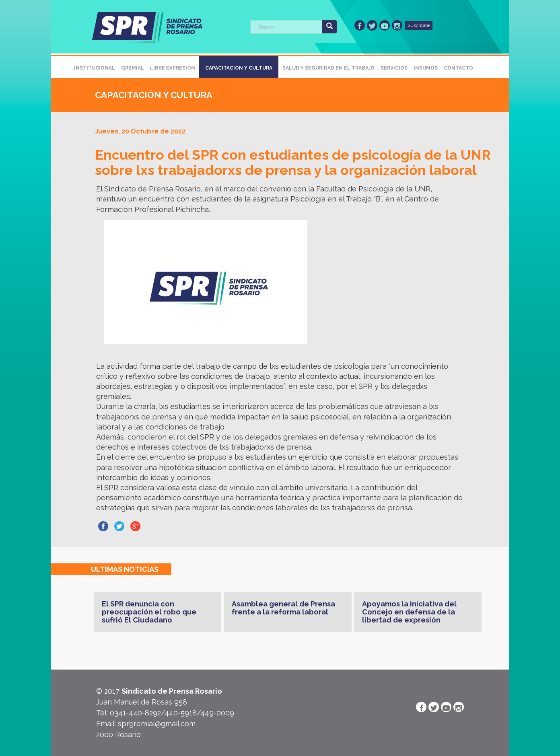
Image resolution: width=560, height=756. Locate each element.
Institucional (95, 68)
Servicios (394, 68)
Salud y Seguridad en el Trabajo (328, 68)
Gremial (133, 68)
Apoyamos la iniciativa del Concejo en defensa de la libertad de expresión (409, 612)
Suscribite (419, 25)
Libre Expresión (173, 68)
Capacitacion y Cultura (239, 68)
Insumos (426, 68)
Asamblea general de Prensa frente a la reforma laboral (283, 608)
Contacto (458, 68)
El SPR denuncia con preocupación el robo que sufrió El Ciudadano (149, 612)
